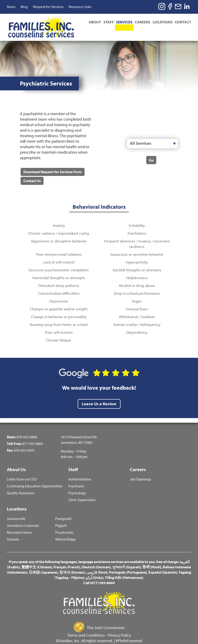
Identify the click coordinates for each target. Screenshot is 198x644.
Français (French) (67, 560)
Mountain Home (19, 526)
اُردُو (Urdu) (95, 571)
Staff (107, 22)
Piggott (61, 519)
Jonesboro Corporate (23, 519)
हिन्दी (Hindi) (152, 560)
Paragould (63, 512)
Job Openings (140, 472)
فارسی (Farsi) (97, 566)
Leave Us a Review (99, 396)
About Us (16, 461)
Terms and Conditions (86, 629)
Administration (80, 472)
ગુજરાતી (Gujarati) (127, 560)
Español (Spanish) (163, 566)
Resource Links (80, 7)
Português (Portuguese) (128, 566)
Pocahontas (64, 526)
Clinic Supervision (82, 493)
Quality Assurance (21, 486)
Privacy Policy (119, 629)
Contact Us (32, 172)
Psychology (77, 486)
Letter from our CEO (22, 472)
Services (123, 22)
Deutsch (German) (96, 560)
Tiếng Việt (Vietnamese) (124, 571)
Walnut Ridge (66, 533)
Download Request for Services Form (52, 163)
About (92, 22)
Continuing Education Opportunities (35, 479)
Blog (24, 7)
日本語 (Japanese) (43, 566)
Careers (142, 22)
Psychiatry (76, 479)
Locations (162, 22)
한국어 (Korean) (72, 566)
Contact (183, 22)
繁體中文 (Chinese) (37, 560)
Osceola (13, 533)
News (11, 7)
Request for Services (48, 7)
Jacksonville (16, 512)
